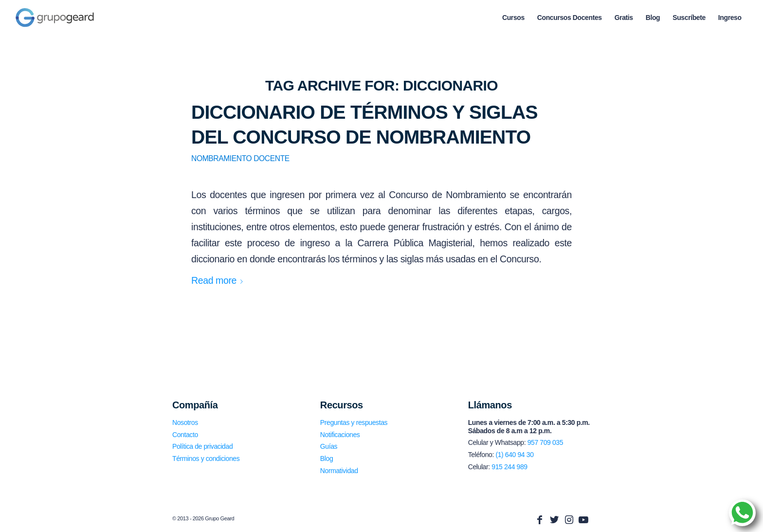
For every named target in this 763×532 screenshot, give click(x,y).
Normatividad (339, 471)
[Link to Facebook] (540, 520)
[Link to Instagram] (569, 520)
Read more (219, 280)
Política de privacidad (202, 446)
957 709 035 (545, 442)
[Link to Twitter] (554, 520)
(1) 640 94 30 (514, 455)
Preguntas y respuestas (354, 422)
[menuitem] (513, 18)
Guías (329, 446)
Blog (327, 459)
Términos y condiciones (206, 459)
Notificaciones (340, 435)
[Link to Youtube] (583, 520)
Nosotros (185, 422)
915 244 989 (509, 467)
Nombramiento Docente (240, 158)
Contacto (185, 435)
